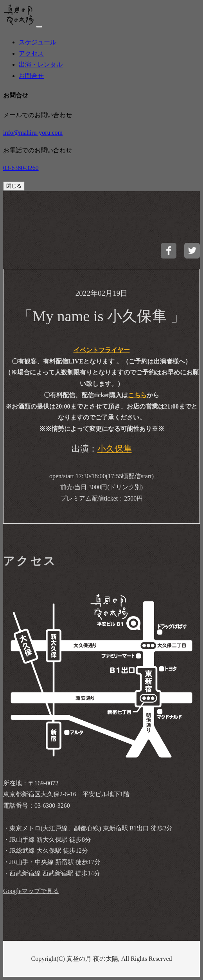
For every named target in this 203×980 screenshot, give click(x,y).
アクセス (31, 53)
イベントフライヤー (102, 350)
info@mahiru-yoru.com (33, 133)
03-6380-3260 (21, 168)
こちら (137, 395)
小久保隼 (115, 449)
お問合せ (31, 76)
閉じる (14, 186)
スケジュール (38, 42)
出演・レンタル (41, 64)
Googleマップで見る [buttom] (31, 891)
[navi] (39, 27)
